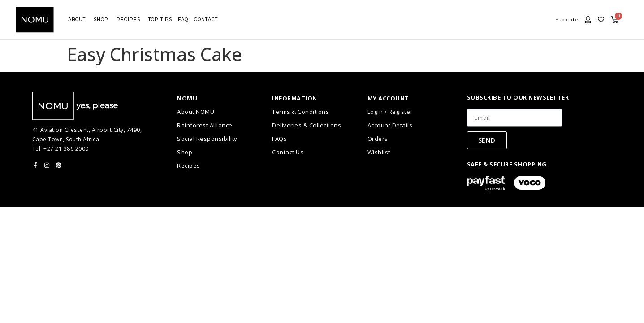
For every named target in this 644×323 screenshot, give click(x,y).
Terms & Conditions (300, 112)
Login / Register (390, 112)
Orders (378, 139)
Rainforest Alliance (205, 125)
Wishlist (379, 152)
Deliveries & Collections (307, 125)
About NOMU (196, 112)
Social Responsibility (207, 139)
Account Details (390, 125)
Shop (185, 152)
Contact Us (288, 152)
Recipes (189, 166)
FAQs (279, 139)
